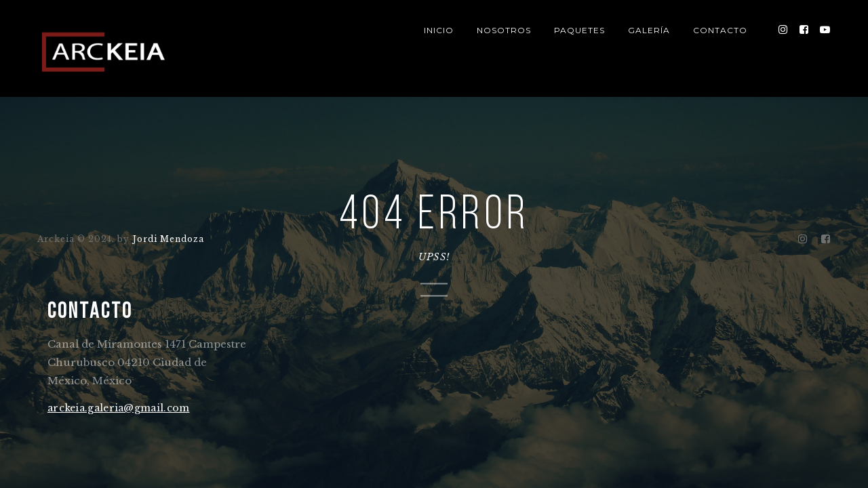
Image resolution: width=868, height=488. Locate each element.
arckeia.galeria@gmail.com (119, 408)
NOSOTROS (504, 30)
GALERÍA (649, 30)
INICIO (439, 30)
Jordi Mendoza (167, 238)
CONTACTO (720, 30)
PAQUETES (579, 30)
